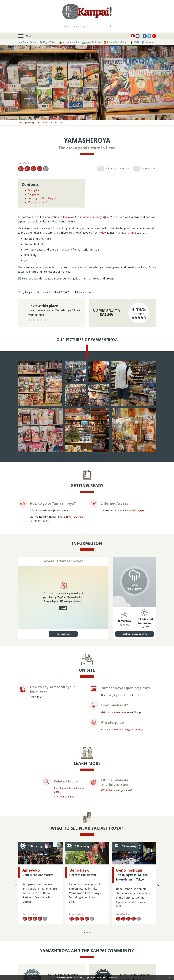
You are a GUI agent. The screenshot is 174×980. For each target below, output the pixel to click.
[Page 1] (84, 928)
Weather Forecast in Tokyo (135, 634)
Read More (113, 977)
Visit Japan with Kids (64, 797)
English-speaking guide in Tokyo (127, 729)
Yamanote (86, 217)
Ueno (60, 123)
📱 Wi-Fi (134, 42)
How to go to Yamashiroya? (42, 198)
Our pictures (34, 194)
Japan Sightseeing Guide (29, 123)
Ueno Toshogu (129, 852)
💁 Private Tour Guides (116, 42)
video (102, 233)
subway (97, 217)
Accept (63, 608)
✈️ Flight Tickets (48, 42)
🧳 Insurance (148, 42)
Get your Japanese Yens (114, 712)
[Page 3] (90, 928)
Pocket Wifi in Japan (135, 510)
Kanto (45, 123)
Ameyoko (31, 870)
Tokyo (53, 123)
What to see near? (37, 202)
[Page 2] (87, 928)
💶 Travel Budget (28, 42)
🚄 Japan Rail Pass (92, 42)
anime (132, 233)
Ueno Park (79, 852)
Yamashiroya (86, 292)
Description (34, 190)
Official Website (109, 790)
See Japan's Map (63, 634)
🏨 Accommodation (69, 42)
